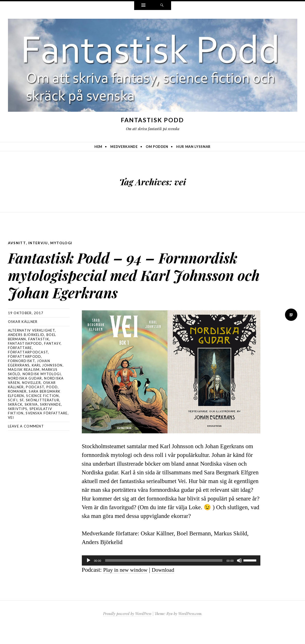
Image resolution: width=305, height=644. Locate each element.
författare (20, 365)
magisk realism (24, 387)
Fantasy (52, 361)
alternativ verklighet (31, 347)
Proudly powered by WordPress (127, 631)
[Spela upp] (88, 578)
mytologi (62, 243)
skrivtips (18, 426)
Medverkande (124, 147)
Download (168, 587)
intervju (38, 243)
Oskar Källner (23, 339)
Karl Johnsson (47, 382)
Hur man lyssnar (193, 147)
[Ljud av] (239, 578)
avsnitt (17, 243)
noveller (31, 400)
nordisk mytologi (42, 391)
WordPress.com (190, 631)
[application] (171, 578)
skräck (15, 422)
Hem (98, 147)
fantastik (39, 356)
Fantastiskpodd (25, 361)
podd (52, 404)
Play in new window (127, 587)
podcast (35, 404)
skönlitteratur (43, 417)
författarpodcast (28, 369)
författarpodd (25, 374)
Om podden (157, 147)
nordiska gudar (25, 395)
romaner (17, 408)
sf (22, 417)
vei (11, 435)
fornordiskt (21, 378)
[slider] (164, 578)
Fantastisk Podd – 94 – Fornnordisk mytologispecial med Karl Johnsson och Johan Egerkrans (127, 282)
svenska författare (47, 430)
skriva (31, 422)
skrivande (51, 422)
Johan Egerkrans (29, 380)
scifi (13, 417)
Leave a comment (26, 443)
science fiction (43, 413)
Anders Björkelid (26, 352)
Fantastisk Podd (152, 120)
